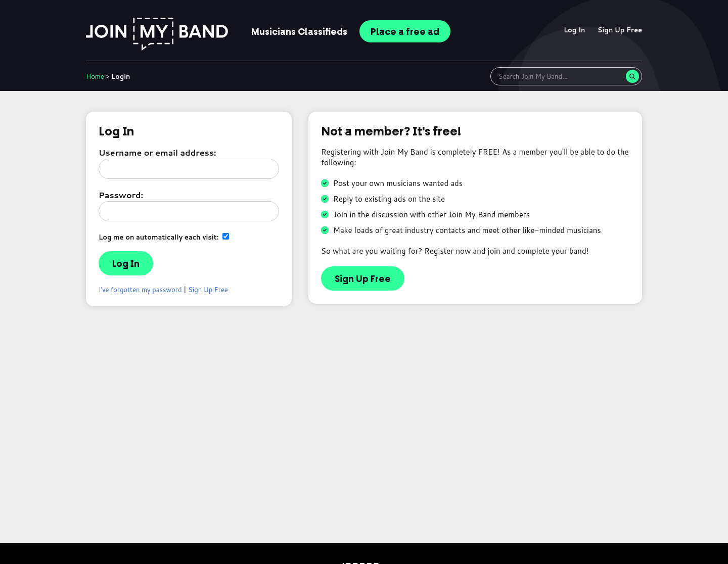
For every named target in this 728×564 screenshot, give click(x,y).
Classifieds (299, 32)
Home (95, 76)
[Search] (632, 76)
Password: (121, 195)
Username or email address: (157, 152)
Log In (575, 30)
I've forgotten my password (140, 290)
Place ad (405, 32)
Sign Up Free (620, 30)
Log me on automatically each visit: (164, 237)
